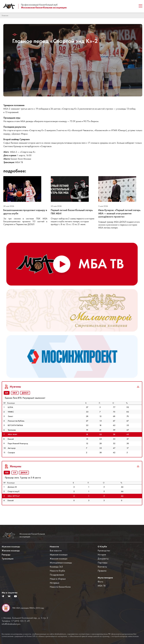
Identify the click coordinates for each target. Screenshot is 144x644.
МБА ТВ (102, 586)
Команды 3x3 (56, 567)
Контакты (102, 567)
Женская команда (59, 559)
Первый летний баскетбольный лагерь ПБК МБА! (72, 212)
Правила (102, 571)
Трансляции (8, 559)
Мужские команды (11, 547)
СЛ (14, 481)
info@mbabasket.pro (11, 624)
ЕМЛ (15, 402)
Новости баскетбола (60, 587)
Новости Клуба (57, 571)
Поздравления (57, 575)
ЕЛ (7, 402)
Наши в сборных (58, 579)
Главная (5, 15)
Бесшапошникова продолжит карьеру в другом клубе (25, 212)
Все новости (56, 551)
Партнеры (103, 563)
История (102, 555)
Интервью (55, 583)
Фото (100, 582)
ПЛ (7, 481)
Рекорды (6, 555)
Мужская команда (59, 555)
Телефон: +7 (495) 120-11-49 (16, 621)
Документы (103, 559)
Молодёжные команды (61, 563)
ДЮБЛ (25, 402)
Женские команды (11, 551)
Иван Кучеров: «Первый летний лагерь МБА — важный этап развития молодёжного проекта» (119, 213)
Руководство (104, 551)
